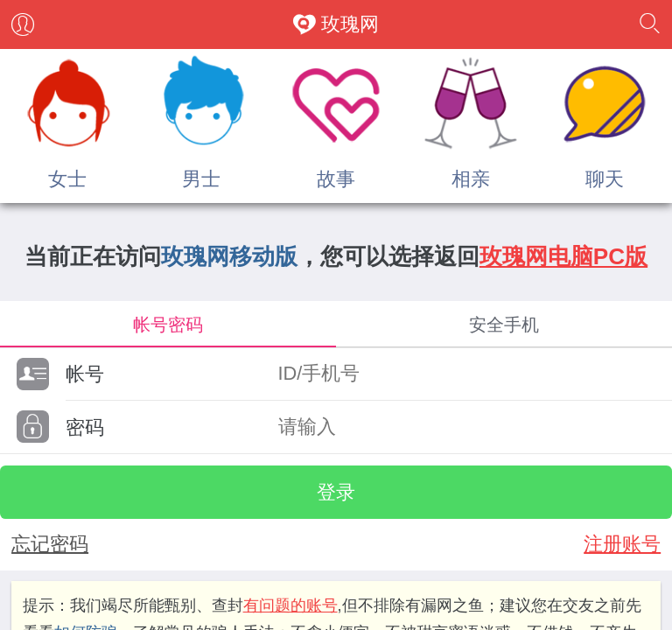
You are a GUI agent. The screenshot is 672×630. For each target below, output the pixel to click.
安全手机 (504, 324)
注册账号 (622, 544)
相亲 (471, 179)
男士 (201, 179)
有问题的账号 (290, 605)
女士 (67, 179)
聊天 (605, 179)
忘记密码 (50, 544)
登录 (336, 492)
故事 (336, 179)
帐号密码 (168, 324)
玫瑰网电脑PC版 (563, 256)
